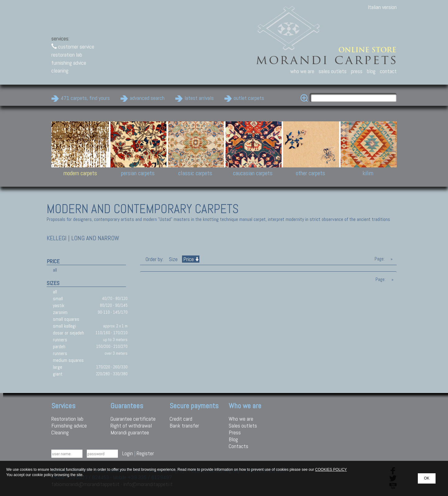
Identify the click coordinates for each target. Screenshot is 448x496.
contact (388, 71)
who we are (302, 71)
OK (427, 478)
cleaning (60, 70)
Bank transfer (184, 426)
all (55, 270)
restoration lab (67, 55)
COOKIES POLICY (331, 470)
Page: (380, 259)
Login (128, 453)
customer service (73, 47)
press (357, 71)
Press (235, 432)
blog (371, 71)
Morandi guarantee (130, 432)
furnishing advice (69, 63)
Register (145, 453)
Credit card (181, 419)
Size (173, 259)
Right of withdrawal (131, 426)
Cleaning (60, 432)
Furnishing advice (69, 426)
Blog (233, 439)
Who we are (241, 419)
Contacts (238, 446)
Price (191, 259)
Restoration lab (67, 419)
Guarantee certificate (133, 419)
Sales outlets (243, 426)
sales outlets (333, 71)
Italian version (382, 7)
